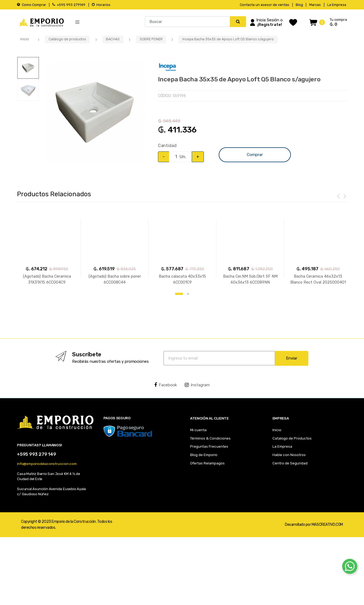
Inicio (25, 39)
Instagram (197, 385)
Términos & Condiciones (210, 438)
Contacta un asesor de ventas (264, 5)
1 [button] (179, 294)
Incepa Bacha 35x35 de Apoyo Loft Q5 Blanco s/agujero (228, 39)
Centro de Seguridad (290, 463)
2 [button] (188, 294)
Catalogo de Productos (292, 438)
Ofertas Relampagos (207, 463)
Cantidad (167, 146)
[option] (95, 112)
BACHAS (113, 39)
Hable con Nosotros (289, 455)
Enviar (292, 358)
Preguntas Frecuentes (209, 446)
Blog (299, 5)
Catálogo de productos (67, 39)
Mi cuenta (198, 430)
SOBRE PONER (151, 39)
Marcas (315, 5)
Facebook (166, 385)
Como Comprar (31, 5)
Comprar (255, 155)
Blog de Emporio (204, 455)
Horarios (101, 5)
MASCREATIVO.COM (327, 525)
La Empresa (337, 5)
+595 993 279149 (69, 5)
